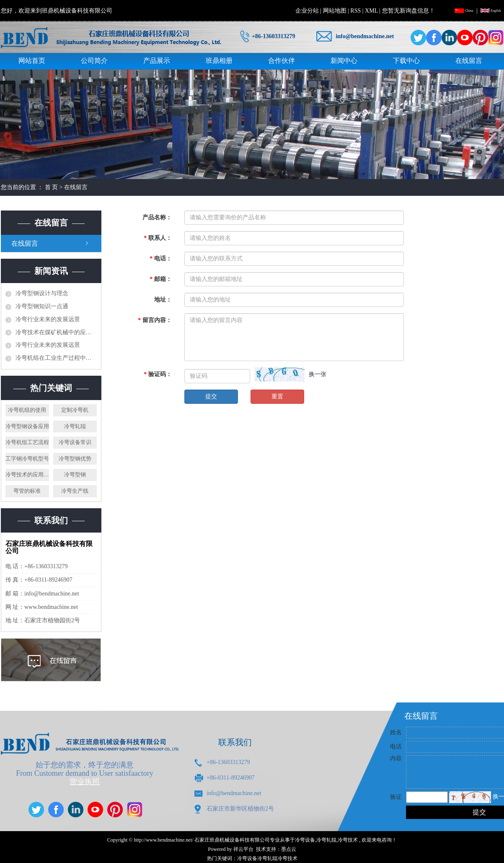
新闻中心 (344, 61)
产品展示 (157, 61)
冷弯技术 (348, 840)
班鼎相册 (219, 61)
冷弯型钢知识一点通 (42, 306)
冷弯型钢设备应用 (27, 426)
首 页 (52, 187)
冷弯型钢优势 (75, 459)
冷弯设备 (305, 840)
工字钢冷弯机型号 (27, 459)
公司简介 (94, 61)
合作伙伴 (282, 61)
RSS (355, 11)
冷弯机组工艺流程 (27, 442)
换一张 (318, 374)
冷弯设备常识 (75, 442)
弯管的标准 (27, 491)
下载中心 (406, 61)
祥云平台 (243, 849)
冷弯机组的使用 (27, 410)
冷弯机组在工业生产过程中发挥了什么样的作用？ (56, 358)
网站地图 (335, 11)
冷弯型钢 (75, 474)
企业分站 (307, 11)
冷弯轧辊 (75, 426)
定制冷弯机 (75, 410)
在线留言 (469, 61)
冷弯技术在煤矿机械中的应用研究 (56, 332)
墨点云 (289, 849)
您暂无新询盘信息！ (408, 11)
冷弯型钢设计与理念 (42, 293)
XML (371, 11)
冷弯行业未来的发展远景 (48, 319)
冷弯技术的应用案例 (27, 474)
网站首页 (32, 61)
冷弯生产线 (75, 491)
